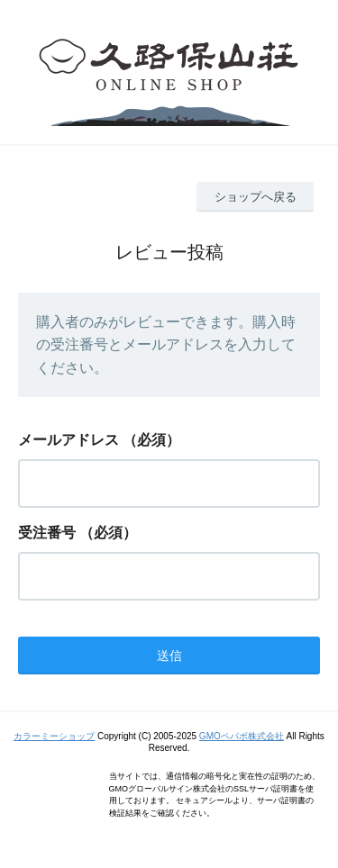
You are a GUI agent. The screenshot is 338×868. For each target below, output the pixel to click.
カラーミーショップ (54, 736)
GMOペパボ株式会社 (242, 736)
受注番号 (47, 533)
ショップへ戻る (256, 197)
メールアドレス (69, 440)
